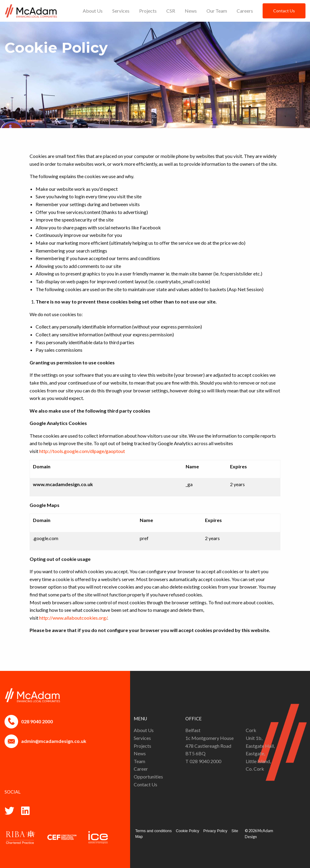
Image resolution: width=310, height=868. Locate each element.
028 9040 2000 (37, 721)
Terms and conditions (153, 831)
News (191, 11)
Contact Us (284, 11)
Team (139, 761)
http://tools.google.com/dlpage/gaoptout (82, 451)
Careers (245, 11)
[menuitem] (93, 11)
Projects (148, 11)
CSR (171, 11)
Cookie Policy (187, 831)
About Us (93, 11)
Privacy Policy (215, 831)
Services (121, 11)
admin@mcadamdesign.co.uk (54, 741)
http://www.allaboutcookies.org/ (73, 618)
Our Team (217, 11)
